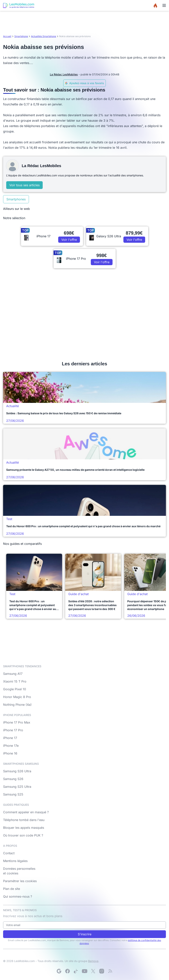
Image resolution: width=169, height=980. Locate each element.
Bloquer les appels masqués (24, 828)
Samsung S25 (13, 794)
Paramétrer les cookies (20, 881)
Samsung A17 (13, 674)
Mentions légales (15, 861)
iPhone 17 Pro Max (17, 722)
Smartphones (16, 199)
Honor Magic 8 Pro (17, 697)
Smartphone (21, 36)
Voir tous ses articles (24, 185)
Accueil (7, 36)
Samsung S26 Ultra (17, 771)
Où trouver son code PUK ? (23, 835)
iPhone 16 (10, 753)
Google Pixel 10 (15, 689)
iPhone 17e (11, 746)
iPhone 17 (10, 738)
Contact (9, 853)
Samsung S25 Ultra (17, 787)
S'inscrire (85, 934)
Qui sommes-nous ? (18, 896)
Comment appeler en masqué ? (26, 812)
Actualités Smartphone (44, 36)
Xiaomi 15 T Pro (15, 681)
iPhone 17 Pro (13, 730)
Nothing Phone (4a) (17, 705)
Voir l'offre (69, 240)
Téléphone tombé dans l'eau (24, 820)
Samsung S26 (13, 779)
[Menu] (164, 5)
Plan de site (12, 889)
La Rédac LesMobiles (64, 74)
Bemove (93, 961)
